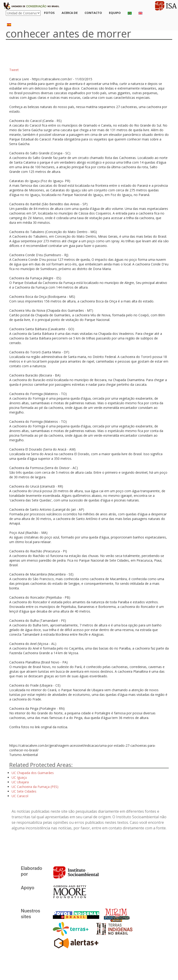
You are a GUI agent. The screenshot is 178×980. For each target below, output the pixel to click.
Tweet (14, 70)
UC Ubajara (20, 782)
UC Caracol (20, 796)
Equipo (115, 13)
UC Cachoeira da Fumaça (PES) (35, 787)
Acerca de (70, 13)
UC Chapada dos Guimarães (33, 773)
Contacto (93, 13)
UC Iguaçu (19, 777)
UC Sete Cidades (24, 791)
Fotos (49, 13)
